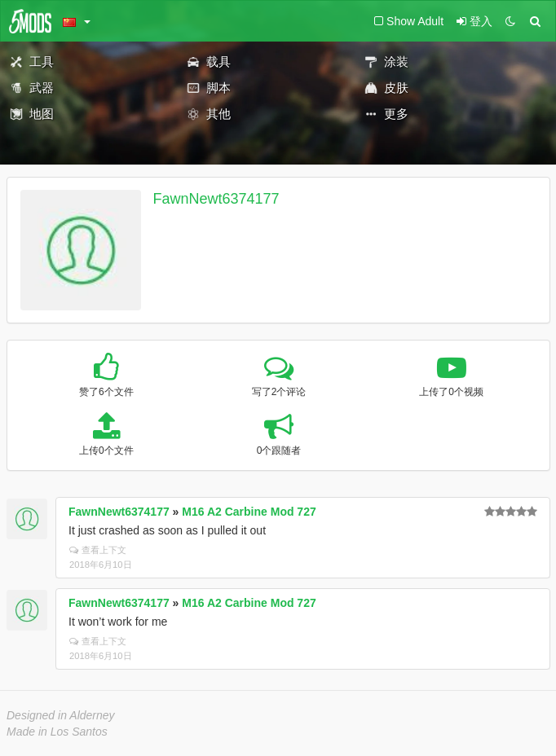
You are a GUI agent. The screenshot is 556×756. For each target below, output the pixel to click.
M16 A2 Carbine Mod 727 (249, 512)
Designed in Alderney (61, 715)
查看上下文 (98, 550)
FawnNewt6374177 (216, 199)
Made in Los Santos (57, 732)
